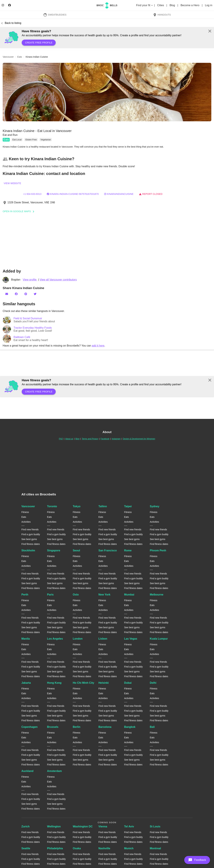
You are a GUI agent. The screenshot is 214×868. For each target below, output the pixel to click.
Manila (26, 639)
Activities (26, 522)
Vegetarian (46, 140)
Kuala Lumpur (159, 639)
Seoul (76, 550)
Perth (25, 595)
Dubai (128, 683)
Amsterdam (55, 771)
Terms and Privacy (90, 439)
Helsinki (104, 683)
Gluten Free (31, 140)
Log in (209, 5)
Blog (173, 5)
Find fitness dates (31, 544)
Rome (128, 550)
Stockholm (28, 550)
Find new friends (30, 529)
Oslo (76, 595)
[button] (107, 92)
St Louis (155, 826)
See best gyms (29, 539)
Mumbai (129, 595)
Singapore (54, 550)
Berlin (76, 727)
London (78, 639)
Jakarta (26, 683)
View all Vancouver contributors (58, 280)
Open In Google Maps (20, 211)
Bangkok (130, 727)
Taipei (128, 506)
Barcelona (105, 727)
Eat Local (17, 140)
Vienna (103, 826)
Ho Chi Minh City (83, 683)
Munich (129, 848)
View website (12, 183)
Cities (161, 5)
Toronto (52, 506)
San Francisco (108, 550)
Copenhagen (30, 727)
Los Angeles (55, 639)
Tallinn (103, 506)
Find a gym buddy (31, 534)
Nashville (104, 848)
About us (69, 439)
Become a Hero (190, 5)
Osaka (77, 848)
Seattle (26, 848)
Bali (152, 727)
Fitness (25, 512)
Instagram (116, 439)
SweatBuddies (55, 15)
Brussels (53, 727)
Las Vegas (131, 639)
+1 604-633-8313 (32, 194)
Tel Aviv (129, 826)
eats (20, 57)
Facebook (105, 439)
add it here (98, 346)
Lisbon (103, 639)
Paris (50, 595)
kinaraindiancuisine (119, 194)
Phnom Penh (158, 550)
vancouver (8, 57)
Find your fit (145, 5)
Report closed (151, 194)
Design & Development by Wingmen (139, 439)
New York (104, 595)
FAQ (61, 439)
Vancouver (28, 506)
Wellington (54, 826)
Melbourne (157, 595)
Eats (6, 140)
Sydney (155, 506)
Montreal (155, 848)
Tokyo (77, 506)
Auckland (27, 771)
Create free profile (39, 43)
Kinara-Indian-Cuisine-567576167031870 (73, 194)
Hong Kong (54, 683)
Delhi (153, 683)
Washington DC (83, 826)
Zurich (25, 826)
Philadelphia (55, 848)
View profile (30, 280)
